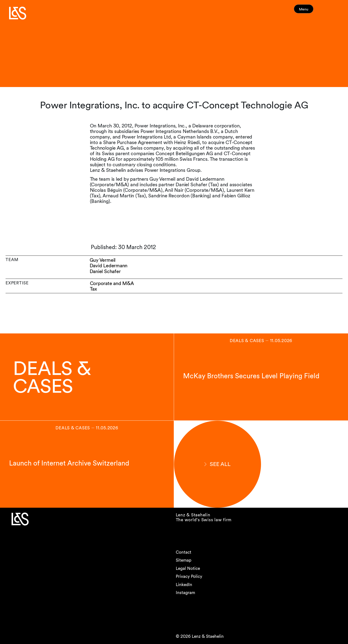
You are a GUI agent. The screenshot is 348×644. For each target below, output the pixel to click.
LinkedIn (184, 585)
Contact (184, 552)
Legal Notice (188, 568)
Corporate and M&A (112, 283)
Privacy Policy (189, 576)
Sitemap (184, 560)
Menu (312, 11)
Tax (94, 289)
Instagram (185, 593)
